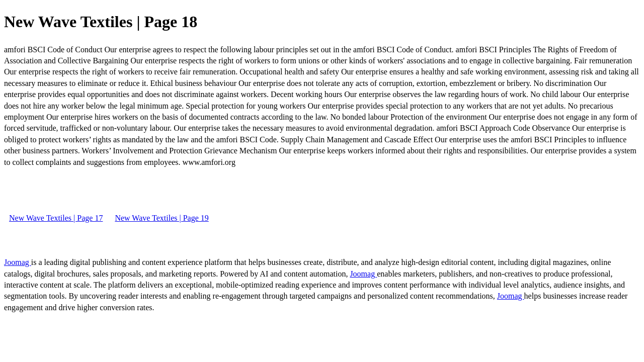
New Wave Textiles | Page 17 (56, 218)
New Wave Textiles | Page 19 (162, 218)
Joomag (18, 262)
